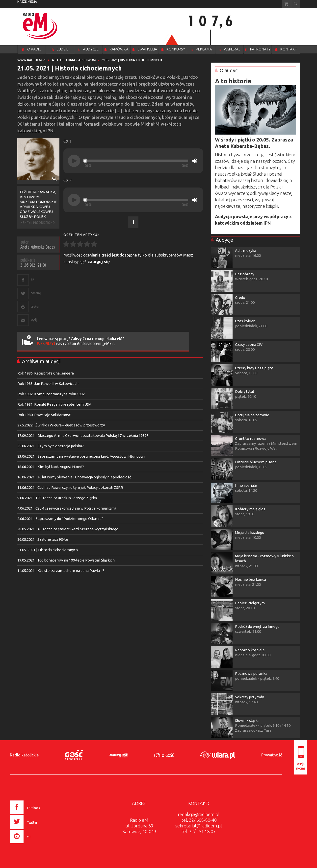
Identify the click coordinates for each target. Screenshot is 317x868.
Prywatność (272, 755)
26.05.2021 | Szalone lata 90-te (43, 539)
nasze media (27, 2)
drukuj (35, 306)
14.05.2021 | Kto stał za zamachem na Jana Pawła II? (61, 571)
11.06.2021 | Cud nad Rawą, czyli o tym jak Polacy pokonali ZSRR (70, 487)
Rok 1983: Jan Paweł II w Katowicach (48, 384)
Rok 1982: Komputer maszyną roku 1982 (51, 394)
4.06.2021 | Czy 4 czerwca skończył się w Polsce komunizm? (67, 508)
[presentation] (36, 844)
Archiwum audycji (41, 361)
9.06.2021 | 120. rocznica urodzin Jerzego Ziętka (57, 498)
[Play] (74, 161)
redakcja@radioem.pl (199, 814)
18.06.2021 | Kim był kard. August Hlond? (51, 467)
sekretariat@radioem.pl (199, 826)
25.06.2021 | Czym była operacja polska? (51, 446)
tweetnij (36, 293)
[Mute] (195, 161)
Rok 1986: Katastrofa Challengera (46, 373)
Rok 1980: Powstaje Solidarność (44, 415)
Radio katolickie (24, 755)
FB (33, 280)
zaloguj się (99, 261)
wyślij (34, 320)
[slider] (136, 161)
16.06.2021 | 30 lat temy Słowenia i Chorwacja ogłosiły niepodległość (74, 477)
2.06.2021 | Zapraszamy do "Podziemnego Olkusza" (60, 519)
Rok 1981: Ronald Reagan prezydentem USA (54, 404)
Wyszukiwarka (296, 4)
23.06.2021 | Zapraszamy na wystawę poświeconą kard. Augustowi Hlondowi (81, 456)
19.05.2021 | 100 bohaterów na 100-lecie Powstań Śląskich (66, 560)
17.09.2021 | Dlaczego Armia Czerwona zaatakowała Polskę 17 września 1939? (83, 435)
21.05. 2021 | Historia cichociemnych (48, 550)
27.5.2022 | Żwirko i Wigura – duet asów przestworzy (61, 425)
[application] (133, 161)
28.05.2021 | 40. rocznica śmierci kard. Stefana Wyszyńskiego (68, 529)
